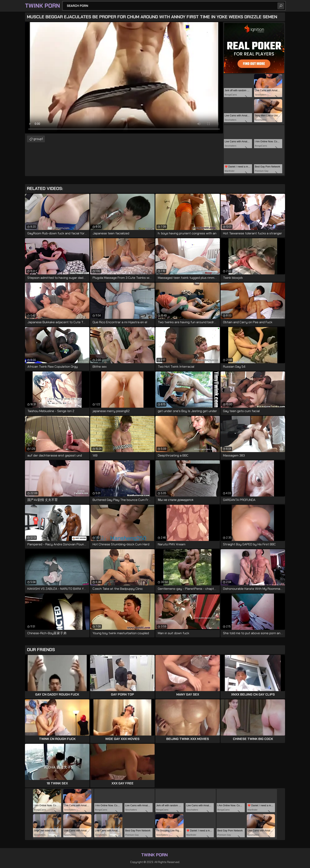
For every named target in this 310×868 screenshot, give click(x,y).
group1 (38, 139)
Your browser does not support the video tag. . (124, 78)
